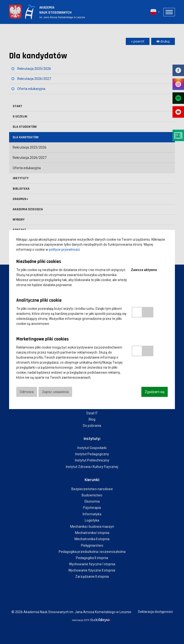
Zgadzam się (155, 392)
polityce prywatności (64, 250)
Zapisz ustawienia (55, 392)
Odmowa (27, 392)
